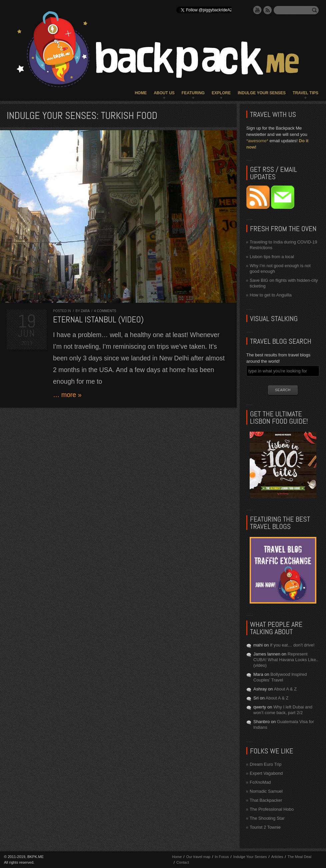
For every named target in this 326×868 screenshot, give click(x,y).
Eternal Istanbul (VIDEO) (98, 320)
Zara (85, 311)
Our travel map (198, 857)
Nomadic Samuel (266, 791)
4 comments (105, 311)
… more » (67, 395)
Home (141, 93)
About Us (164, 93)
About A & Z (285, 689)
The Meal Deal (300, 857)
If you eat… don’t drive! (292, 645)
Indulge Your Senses (262, 93)
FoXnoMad (260, 782)
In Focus (222, 857)
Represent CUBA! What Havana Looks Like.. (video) (286, 660)
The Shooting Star (267, 818)
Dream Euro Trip (265, 764)
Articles (277, 857)
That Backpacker (266, 800)
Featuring (193, 93)
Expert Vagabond (266, 773)
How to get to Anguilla (271, 295)
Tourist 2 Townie (265, 827)
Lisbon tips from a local (272, 257)
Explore (221, 93)
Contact (183, 862)
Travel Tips (305, 93)
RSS (268, 10)
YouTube (257, 10)
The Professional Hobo (272, 809)
